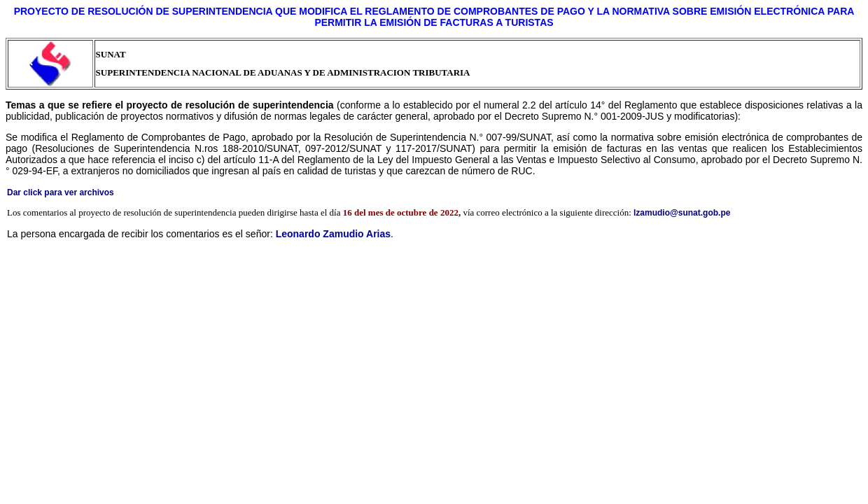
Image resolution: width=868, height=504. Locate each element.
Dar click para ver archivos (61, 192)
